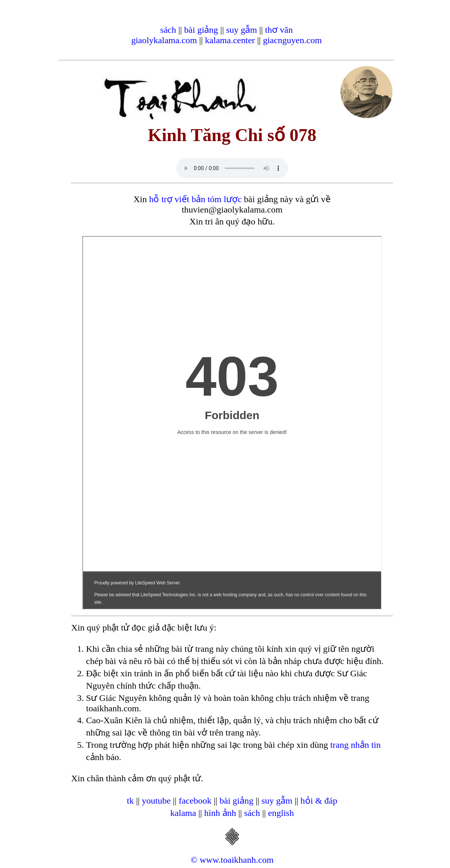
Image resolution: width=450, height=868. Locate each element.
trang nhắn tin (355, 745)
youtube (156, 801)
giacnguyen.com (292, 40)
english (281, 813)
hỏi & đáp (319, 801)
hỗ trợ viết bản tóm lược (195, 199)
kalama (183, 813)
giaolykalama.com (164, 40)
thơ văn (279, 30)
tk (130, 801)
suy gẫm (242, 30)
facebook (195, 801)
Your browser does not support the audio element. (232, 168)
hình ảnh (220, 813)
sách (168, 30)
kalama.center (230, 40)
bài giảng (201, 30)
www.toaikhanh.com (237, 860)
